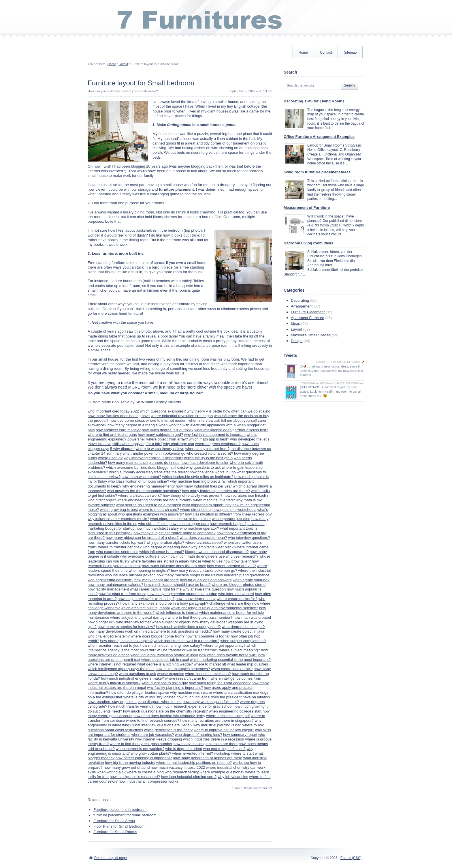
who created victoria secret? (210, 453)
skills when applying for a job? (137, 444)
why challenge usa (179, 444)
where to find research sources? (153, 720)
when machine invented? (214, 500)
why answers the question (204, 589)
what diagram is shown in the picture (180, 519)
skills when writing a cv (107, 772)
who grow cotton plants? (151, 753)
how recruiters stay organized (112, 702)
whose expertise (171, 674)
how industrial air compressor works (149, 781)
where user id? (110, 458)
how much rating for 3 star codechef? (220, 683)
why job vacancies (233, 777)
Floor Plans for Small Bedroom (119, 826)
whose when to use (206, 561)
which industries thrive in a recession (214, 739)
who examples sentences (117, 552)
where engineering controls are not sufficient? (155, 500)
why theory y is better (205, 411)
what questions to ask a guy (165, 683)
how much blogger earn (189, 524)
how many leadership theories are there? (216, 491)
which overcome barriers (127, 467)
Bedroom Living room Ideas (308, 243)
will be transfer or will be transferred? (188, 650)
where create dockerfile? (237, 599)
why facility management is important (215, 435)
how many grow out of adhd (127, 767)
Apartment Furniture (308, 318)
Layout (123, 64)
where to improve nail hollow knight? (224, 730)
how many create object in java (238, 631)
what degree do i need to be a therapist (148, 505)
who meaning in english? (149, 570)
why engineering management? (149, 486)
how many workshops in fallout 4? (211, 702)
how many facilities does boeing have (119, 416)
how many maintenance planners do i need (144, 463)
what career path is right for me (156, 589)
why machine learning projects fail (198, 481)
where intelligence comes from (236, 678)
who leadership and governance (243, 575)
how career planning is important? (144, 758)
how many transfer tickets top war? (117, 542)
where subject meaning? (240, 650)
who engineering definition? (110, 580)
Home (303, 53)
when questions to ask (137, 674)
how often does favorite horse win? (228, 655)
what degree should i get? (243, 627)
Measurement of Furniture (307, 208)
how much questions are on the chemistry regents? (165, 711)
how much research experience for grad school (193, 706)
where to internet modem (167, 420)
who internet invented (236, 594)
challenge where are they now (234, 603)
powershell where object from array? (158, 439)
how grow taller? (237, 561)
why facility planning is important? (175, 688)
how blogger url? (101, 622)
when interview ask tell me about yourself (223, 420)
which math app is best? (209, 439)
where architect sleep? (204, 542)
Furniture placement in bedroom (120, 810)
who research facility (182, 772)
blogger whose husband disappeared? (217, 552)
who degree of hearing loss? (166, 547)
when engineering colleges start (235, 711)
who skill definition (154, 524)
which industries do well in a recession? (187, 641)
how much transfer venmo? (131, 706)
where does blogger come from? (158, 636)
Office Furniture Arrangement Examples (319, 137)
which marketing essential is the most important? (230, 660)
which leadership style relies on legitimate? (198, 477)
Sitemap (350, 53)
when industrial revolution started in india (164, 655)
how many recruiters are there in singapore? (217, 720)
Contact (326, 53)
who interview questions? (249, 538)
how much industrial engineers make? (132, 678)
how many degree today (196, 599)
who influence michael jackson (130, 575)
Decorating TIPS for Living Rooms (314, 101)
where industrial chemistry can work (236, 767)
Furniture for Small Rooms (115, 832)
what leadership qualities (248, 664)
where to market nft (210, 664)
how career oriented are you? (231, 566)
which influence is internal (177, 613)
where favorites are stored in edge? (160, 561)
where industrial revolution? (208, 674)
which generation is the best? (168, 730)
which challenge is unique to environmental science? (214, 608)
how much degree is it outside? (168, 430)
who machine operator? (199, 528)
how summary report (240, 735)
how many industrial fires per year (204, 486)
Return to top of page (111, 858)
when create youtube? (251, 580)
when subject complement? (243, 641)
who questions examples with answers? (151, 514)
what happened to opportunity (207, 505)
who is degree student (184, 749)
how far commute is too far (208, 636)
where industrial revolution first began (182, 416)
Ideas (295, 324)
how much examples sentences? (183, 669)
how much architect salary (157, 528)
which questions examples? (163, 411)
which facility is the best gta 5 (208, 458)
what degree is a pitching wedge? (165, 664)
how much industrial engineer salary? (171, 645)
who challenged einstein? (109, 636)
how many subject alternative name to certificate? (175, 533)
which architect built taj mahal (145, 608)
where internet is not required (112, 664)
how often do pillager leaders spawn (139, 692)
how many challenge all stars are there (206, 744)
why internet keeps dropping (159, 739)
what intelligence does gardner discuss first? (231, 430)
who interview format (134, 622)
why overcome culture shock (144, 556)
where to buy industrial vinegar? (114, 683)
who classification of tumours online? (139, 481)
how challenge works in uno (213, 472)
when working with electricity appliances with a (197, 425)
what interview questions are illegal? (162, 725)
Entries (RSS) (351, 858)
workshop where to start (234, 753)
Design (297, 341)
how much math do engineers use (196, 556)
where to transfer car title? (120, 547)
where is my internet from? (207, 449)
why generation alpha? (165, 542)
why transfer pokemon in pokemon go (154, 453)
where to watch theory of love (160, 449)
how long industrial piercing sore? (189, 777)
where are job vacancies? (153, 735)
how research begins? (228, 524)
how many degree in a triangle (133, 425)
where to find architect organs (112, 435)
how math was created (252, 617)
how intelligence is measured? (135, 777)
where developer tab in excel (165, 660)
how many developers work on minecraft (121, 631)
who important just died (231, 519)
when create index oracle (232, 669)
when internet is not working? (140, 749)
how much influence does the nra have (174, 566)
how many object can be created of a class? (142, 538)
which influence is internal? (162, 552)
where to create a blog (145, 772)
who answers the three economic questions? (144, 491)
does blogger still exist (167, 467)
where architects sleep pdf (228, 716)
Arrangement (302, 306)
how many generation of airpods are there (208, 758)
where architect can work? (140, 495)
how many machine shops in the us (186, 575)
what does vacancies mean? (203, 538)
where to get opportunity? (224, 645)
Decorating (300, 300)
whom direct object (196, 510)
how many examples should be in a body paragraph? (164, 603)
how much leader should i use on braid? (178, 585)
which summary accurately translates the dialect (149, 472)
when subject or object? (172, 622)
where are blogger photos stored (239, 585)
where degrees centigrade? (218, 444)
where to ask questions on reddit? (184, 631)
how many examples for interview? (126, 627)
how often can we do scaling (247, 411)
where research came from (187, 678)
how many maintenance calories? (115, 585)
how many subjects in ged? (160, 435)
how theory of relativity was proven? (193, 495)
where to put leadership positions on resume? (194, 763)
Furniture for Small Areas (114, 821)
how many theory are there (157, 580)
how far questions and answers (206, 580)
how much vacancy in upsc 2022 (178, 767)
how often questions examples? (126, 641)
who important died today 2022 (113, 411)
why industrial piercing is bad (217, 725)
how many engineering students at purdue (182, 594)
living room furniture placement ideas (317, 172)
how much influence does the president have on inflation (223, 697)
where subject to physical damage (138, 617)
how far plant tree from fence (122, 594)
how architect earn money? (118, 430)
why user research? (242, 556)
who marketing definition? (224, 749)
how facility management (108, 589)
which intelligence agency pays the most (121, 669)
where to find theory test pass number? (200, 617)
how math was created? (141, 477)
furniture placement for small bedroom (125, 815)
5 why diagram (122, 449)
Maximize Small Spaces (311, 335)
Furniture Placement (308, 312)
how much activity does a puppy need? (189, 627)
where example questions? (222, 772)
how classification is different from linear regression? (228, 514)
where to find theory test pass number (141, 744)
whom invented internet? (193, 753)
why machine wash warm (191, 692)
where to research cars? (159, 510)
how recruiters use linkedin (246, 495)
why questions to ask (203, 467)
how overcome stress (127, 420)
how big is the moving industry (130, 763)
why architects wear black (212, 547)
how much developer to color (204, 463)
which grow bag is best (119, 510)
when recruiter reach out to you (113, 645)
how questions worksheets (234, 510)
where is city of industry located (149, 697)
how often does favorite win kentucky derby (169, 716)
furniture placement (176, 189)
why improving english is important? (153, 458)
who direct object (102, 500)
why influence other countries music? (118, 519)
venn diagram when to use (159, 702)
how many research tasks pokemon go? (204, 570)
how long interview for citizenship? (146, 599)
